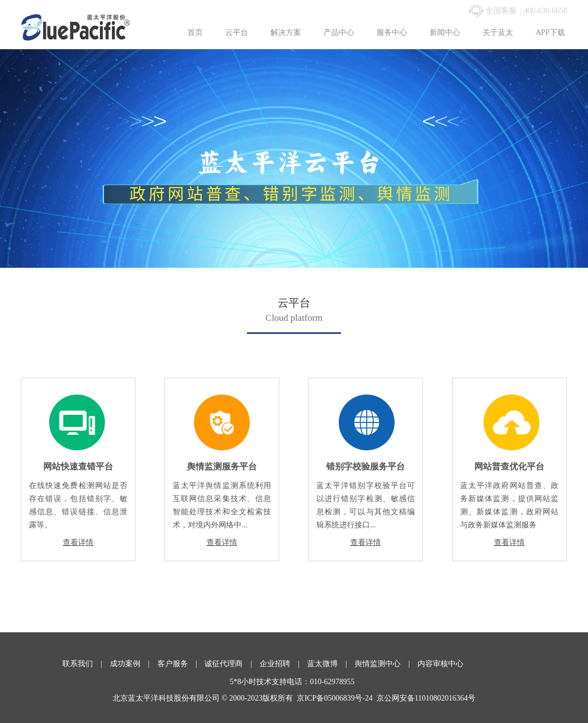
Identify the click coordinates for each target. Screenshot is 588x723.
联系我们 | (86, 664)
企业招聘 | (283, 664)
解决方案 (286, 33)
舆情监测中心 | (386, 664)
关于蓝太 (498, 33)
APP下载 (550, 33)
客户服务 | (181, 664)
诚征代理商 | (232, 664)
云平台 (237, 33)
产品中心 (339, 33)
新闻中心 (445, 33)
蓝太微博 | (331, 664)
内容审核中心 (440, 664)
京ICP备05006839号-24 (334, 698)
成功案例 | (134, 664)
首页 (195, 33)
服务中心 (392, 33)
